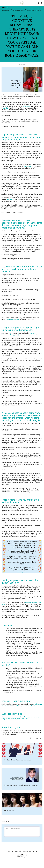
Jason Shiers (27, 106)
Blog (8, 8)
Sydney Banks (29, 166)
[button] (2, 3)
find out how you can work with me (24, 706)
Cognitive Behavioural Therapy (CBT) (19, 334)
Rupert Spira (6, 108)
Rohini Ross (11, 199)
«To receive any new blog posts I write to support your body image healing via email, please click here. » (20, 718)
